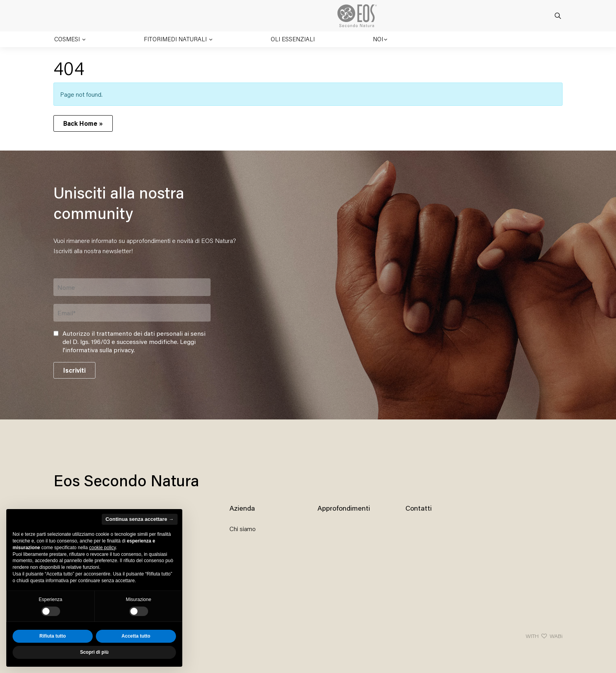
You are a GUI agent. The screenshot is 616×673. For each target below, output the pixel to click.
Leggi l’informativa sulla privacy (129, 346)
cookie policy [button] (103, 548)
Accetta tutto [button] (136, 636)
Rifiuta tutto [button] (52, 636)
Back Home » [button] (83, 123)
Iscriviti (74, 370)
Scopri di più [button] (94, 652)
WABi (556, 636)
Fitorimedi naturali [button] (176, 39)
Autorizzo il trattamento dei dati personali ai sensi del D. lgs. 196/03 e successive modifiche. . (134, 342)
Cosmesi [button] (68, 39)
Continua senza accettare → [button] (140, 519)
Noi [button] (378, 39)
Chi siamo (243, 529)
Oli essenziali (293, 39)
